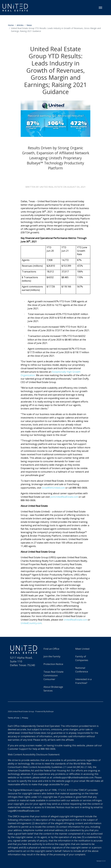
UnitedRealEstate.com (75, 621)
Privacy (25, 720)
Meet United (82, 650)
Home (11, 25)
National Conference (82, 671)
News (29, 25)
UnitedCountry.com (31, 625)
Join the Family (52, 658)
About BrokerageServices (53, 690)
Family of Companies (82, 660)
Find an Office (51, 650)
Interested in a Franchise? (83, 683)
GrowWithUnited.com (53, 489)
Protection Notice (53, 666)
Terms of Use (14, 720)
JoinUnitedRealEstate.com (64, 498)
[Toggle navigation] (100, 8)
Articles (20, 25)
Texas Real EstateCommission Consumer (53, 677)
